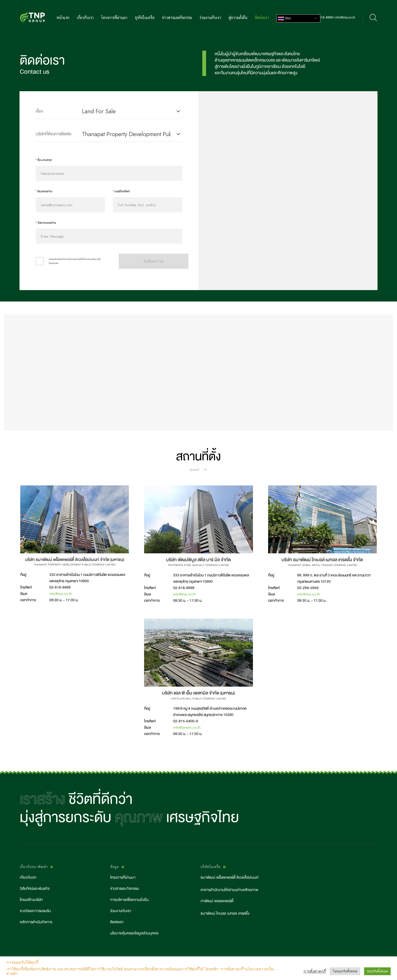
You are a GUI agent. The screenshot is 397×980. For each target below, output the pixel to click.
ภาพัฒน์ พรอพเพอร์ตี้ (217, 901)
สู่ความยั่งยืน (238, 18)
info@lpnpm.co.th (187, 727)
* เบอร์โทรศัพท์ (121, 191)
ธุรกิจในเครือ (145, 18)
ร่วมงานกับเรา (210, 18)
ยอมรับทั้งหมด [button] (377, 971)
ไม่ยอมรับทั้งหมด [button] (345, 971)
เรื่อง (39, 111)
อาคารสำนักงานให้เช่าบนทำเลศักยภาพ (229, 890)
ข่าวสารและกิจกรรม (177, 18)
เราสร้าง (42, 799)
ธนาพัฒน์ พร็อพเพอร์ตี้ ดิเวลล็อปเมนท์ (230, 878)
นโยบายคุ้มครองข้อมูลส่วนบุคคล (134, 933)
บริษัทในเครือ (211, 867)
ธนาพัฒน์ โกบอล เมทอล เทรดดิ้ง (225, 913)
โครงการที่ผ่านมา (114, 18)
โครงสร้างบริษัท (31, 900)
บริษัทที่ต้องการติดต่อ (54, 134)
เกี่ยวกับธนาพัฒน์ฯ (34, 867)
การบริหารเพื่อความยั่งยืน (129, 900)
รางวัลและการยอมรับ (35, 911)
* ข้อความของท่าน (46, 223)
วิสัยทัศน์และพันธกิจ (35, 889)
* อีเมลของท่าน (44, 191)
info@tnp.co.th (61, 594)
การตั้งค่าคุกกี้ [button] (315, 971)
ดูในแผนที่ (195, 470)
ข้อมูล (115, 867)
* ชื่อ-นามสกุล (44, 160)
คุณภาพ (139, 817)
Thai (284, 18)
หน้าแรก (63, 18)
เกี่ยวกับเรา (85, 18)
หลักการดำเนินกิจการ (36, 922)
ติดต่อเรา (262, 18)
